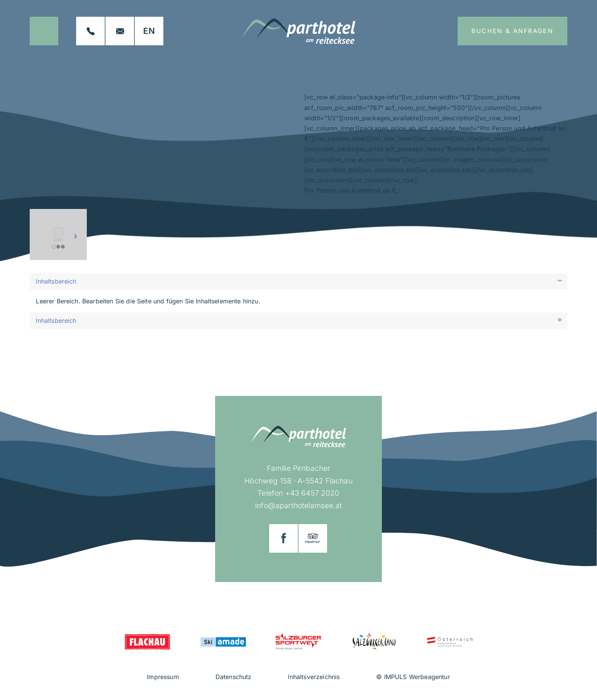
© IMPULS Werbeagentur (413, 677)
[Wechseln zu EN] (149, 31)
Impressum (163, 677)
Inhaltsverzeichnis (314, 677)
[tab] (298, 281)
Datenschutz (234, 677)
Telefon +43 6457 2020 (298, 493)
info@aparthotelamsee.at (298, 505)
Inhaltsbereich (56, 281)
